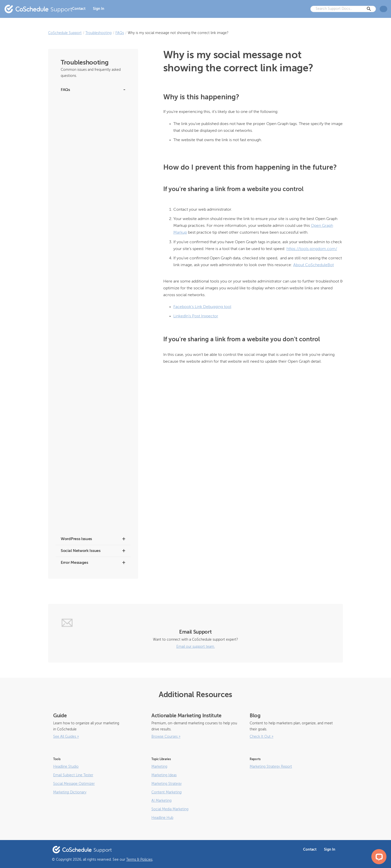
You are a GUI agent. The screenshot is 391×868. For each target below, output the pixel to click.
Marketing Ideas (164, 775)
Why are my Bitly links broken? (84, 238)
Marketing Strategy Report (271, 767)
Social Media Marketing (170, 809)
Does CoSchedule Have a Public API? (89, 396)
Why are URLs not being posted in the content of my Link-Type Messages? (89, 514)
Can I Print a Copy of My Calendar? (87, 451)
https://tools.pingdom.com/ (312, 249)
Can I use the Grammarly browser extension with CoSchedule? (86, 410)
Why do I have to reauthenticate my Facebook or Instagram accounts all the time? (91, 221)
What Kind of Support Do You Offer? (88, 336)
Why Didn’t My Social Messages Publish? (91, 265)
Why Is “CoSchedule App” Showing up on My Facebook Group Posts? (92, 251)
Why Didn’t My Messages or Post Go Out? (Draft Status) (92, 279)
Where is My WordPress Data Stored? (89, 325)
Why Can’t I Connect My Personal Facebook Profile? (86, 295)
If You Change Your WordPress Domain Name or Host (91, 366)
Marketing (159, 767)
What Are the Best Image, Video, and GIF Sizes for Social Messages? (92, 497)
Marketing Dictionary (70, 792)
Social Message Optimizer (74, 784)
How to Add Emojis (75, 527)
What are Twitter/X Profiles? (82, 101)
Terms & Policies (139, 860)
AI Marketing (161, 801)
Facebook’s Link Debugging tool (202, 307)
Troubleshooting (99, 33)
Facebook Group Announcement (86, 133)
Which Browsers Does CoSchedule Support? (87, 312)
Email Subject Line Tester (73, 775)
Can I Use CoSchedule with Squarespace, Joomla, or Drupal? (92, 426)
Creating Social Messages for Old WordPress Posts (86, 186)
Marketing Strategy (167, 784)
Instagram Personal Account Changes (89, 123)
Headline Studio (66, 767)
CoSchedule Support (65, 33)
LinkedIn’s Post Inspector (196, 316)
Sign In (99, 9)
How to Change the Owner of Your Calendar (87, 383)
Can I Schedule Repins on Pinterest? (88, 440)
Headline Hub (162, 818)
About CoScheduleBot (77, 112)
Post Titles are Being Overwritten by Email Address (92, 350)
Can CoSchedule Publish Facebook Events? (87, 481)
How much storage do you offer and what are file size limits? (93, 202)
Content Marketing (167, 792)
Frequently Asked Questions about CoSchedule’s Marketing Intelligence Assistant (88, 150)
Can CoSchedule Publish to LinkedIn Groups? (88, 465)
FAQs (120, 33)
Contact (79, 9)
